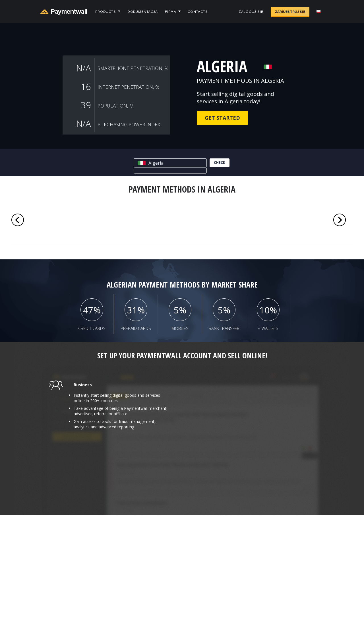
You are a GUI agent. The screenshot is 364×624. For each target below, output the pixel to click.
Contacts (198, 12)
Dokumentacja (143, 12)
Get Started (222, 118)
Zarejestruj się (290, 12)
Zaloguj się (251, 12)
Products (106, 12)
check (220, 163)
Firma (171, 12)
